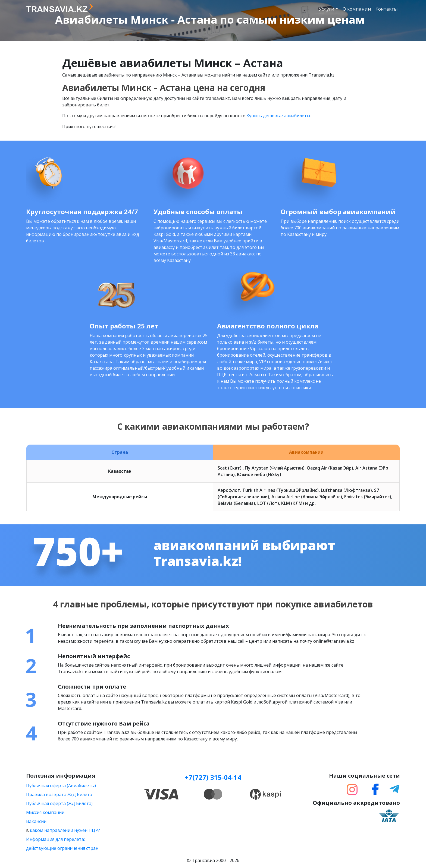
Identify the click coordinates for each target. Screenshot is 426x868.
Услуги (327, 9)
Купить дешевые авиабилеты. (279, 116)
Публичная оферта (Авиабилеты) (61, 785)
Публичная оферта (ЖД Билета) (59, 803)
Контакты (387, 9)
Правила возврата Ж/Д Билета (59, 794)
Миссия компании (45, 812)
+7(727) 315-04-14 (213, 777)
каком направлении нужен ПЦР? (65, 830)
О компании (357, 9)
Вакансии (36, 821)
